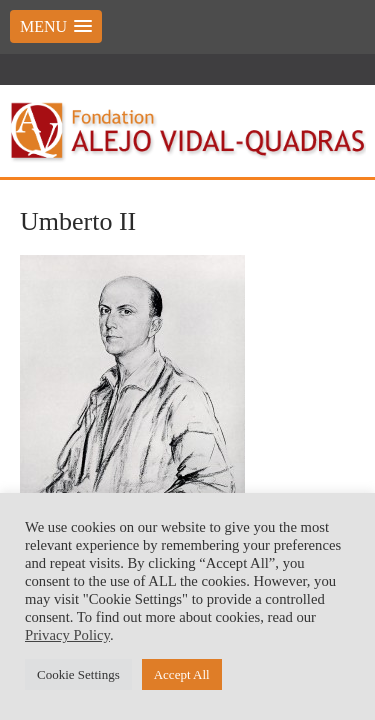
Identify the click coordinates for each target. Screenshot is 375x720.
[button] (56, 26)
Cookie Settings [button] (78, 674)
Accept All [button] (182, 674)
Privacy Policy (67, 635)
